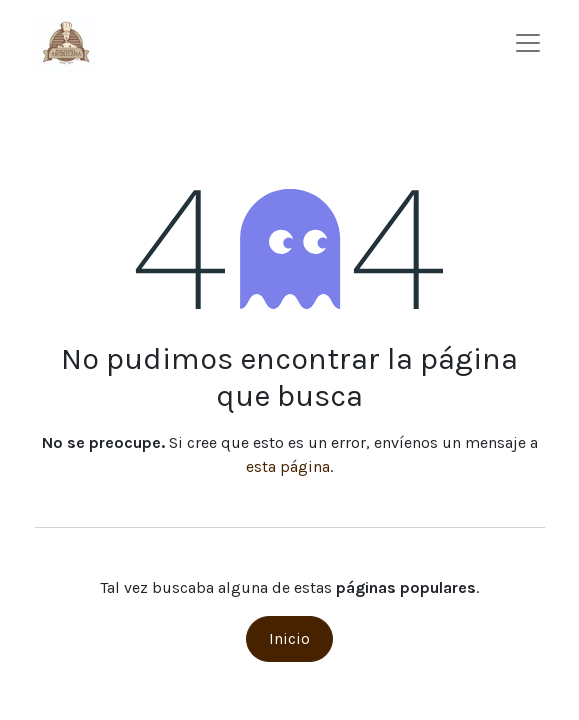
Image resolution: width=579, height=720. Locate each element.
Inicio (289, 638)
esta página (288, 466)
